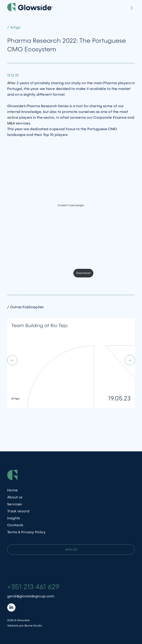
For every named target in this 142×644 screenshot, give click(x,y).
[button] (64, 360)
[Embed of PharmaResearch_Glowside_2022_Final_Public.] (71, 205)
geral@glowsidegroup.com (31, 596)
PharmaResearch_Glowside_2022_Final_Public (39, 273)
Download (83, 273)
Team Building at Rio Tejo (40, 326)
